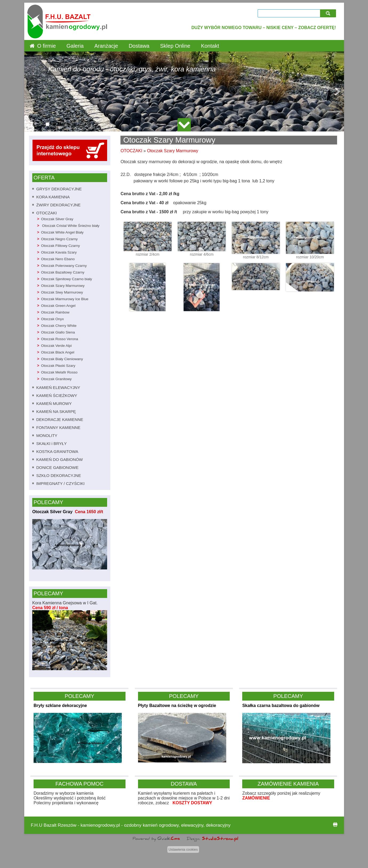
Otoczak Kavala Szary (59, 252)
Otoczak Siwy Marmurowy (62, 292)
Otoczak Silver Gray (57, 219)
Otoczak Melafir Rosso (59, 372)
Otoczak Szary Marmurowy (63, 286)
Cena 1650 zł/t (88, 512)
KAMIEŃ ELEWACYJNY (58, 387)
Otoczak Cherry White (59, 326)
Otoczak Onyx (52, 319)
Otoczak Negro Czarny (59, 239)
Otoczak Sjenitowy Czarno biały (66, 279)
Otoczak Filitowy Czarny (60, 246)
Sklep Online (175, 46)
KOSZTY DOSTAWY (192, 803)
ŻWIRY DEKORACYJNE (58, 205)
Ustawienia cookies (183, 849)
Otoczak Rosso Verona (60, 339)
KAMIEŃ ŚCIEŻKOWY (57, 395)
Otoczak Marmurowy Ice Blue (65, 299)
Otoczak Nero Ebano (58, 259)
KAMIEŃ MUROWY (54, 403)
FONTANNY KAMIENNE (58, 427)
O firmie (47, 46)
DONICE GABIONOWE (57, 467)
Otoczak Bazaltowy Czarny (63, 272)
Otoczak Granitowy (56, 379)
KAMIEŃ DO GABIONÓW (60, 459)
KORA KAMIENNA (53, 197)
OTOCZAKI (46, 213)
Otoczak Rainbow (55, 312)
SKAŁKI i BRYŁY (52, 443)
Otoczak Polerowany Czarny (64, 266)
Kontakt (210, 46)
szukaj (329, 13)
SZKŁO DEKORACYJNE (59, 475)
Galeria (75, 46)
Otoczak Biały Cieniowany (62, 359)
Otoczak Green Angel (58, 306)
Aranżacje (106, 46)
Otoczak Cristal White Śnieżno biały (70, 226)
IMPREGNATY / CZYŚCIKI (60, 483)
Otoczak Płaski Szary (58, 366)
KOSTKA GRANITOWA (57, 451)
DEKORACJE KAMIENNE (60, 419)
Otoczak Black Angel (58, 352)
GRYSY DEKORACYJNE (59, 189)
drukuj (335, 825)
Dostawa (139, 46)
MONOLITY (47, 435)
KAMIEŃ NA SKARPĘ (56, 411)
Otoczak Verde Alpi (56, 346)
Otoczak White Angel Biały (62, 232)
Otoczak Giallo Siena (58, 332)
